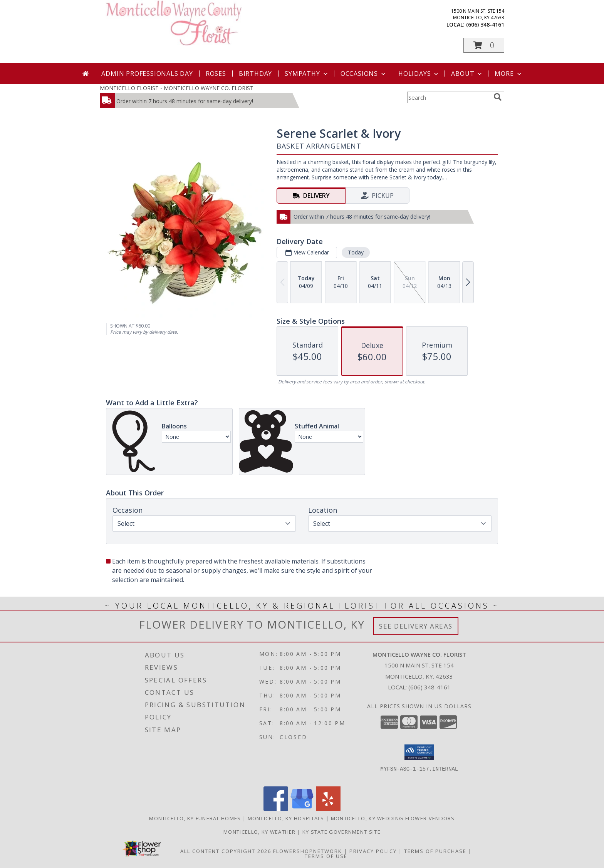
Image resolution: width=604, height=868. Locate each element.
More (509, 74)
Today (356, 252)
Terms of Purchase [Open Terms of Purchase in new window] (435, 851)
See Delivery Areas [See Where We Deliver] (416, 626)
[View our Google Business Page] (302, 809)
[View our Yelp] (328, 809)
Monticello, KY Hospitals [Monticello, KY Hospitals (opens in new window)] (286, 818)
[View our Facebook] (276, 809)
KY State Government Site (341, 832)
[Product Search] (449, 97)
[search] (498, 97)
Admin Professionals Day (147, 74)
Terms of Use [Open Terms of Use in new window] (326, 856)
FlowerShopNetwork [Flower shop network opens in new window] (308, 851)
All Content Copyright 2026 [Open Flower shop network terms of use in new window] (226, 851)
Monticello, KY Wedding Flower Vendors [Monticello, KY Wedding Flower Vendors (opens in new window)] (393, 818)
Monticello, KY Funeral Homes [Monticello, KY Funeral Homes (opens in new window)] (195, 818)
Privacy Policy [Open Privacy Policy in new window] (373, 851)
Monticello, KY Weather (260, 832)
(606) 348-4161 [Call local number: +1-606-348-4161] (485, 24)
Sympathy (307, 74)
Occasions (364, 74)
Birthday (255, 74)
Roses (216, 74)
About (467, 74)
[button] (484, 45)
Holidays (419, 74)
